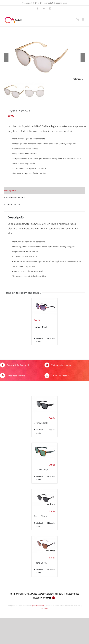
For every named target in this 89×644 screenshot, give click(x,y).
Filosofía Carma (41, 597)
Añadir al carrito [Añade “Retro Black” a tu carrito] (39, 524)
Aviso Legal (38, 593)
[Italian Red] (44, 307)
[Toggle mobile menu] (83, 19)
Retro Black (40, 516)
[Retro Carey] (44, 544)
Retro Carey (40, 562)
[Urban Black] (44, 404)
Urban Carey (41, 469)
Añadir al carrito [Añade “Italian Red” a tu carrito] (39, 340)
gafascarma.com (38, 605)
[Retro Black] (44, 497)
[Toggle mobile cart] (78, 19)
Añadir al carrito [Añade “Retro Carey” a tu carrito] (39, 570)
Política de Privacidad (21, 593)
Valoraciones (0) (12, 204)
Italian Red (40, 327)
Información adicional (15, 197)
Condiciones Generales (55, 593)
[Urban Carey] (44, 451)
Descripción (10, 191)
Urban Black (41, 423)
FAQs (69, 593)
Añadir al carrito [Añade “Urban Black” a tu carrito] (39, 431)
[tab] (44, 191)
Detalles (52, 338)
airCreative (45, 608)
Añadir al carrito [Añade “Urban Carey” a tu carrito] (39, 478)
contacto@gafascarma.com (56, 3)
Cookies (75, 593)
